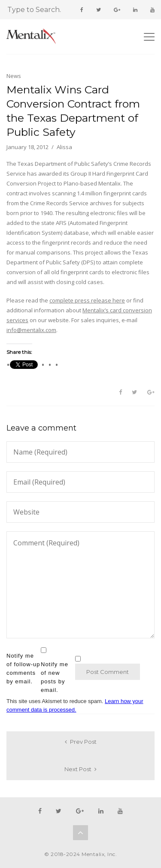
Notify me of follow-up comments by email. (23, 669)
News (14, 76)
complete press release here (87, 300)
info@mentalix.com (31, 330)
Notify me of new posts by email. (55, 677)
